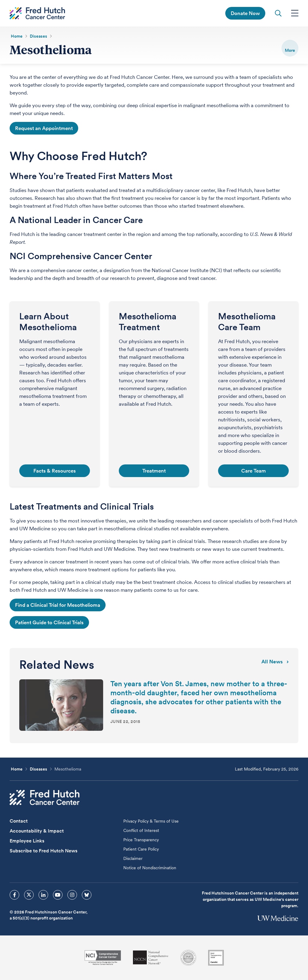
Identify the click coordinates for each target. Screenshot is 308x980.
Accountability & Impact (37, 831)
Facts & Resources (55, 471)
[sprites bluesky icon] (87, 895)
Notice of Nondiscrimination (150, 868)
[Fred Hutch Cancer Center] (45, 797)
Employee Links (27, 841)
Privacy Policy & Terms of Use (151, 821)
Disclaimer (133, 858)
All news (275, 662)
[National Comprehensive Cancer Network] (151, 958)
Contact (19, 821)
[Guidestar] (216, 958)
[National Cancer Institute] (103, 958)
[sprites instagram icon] (72, 895)
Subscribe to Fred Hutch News (43, 851)
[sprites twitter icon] (29, 895)
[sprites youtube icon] (58, 895)
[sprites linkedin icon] (43, 895)
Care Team (254, 471)
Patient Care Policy (141, 849)
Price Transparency (141, 840)
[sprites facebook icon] (14, 895)
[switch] (290, 48)
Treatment (154, 471)
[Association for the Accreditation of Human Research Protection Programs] (188, 958)
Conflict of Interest (141, 830)
